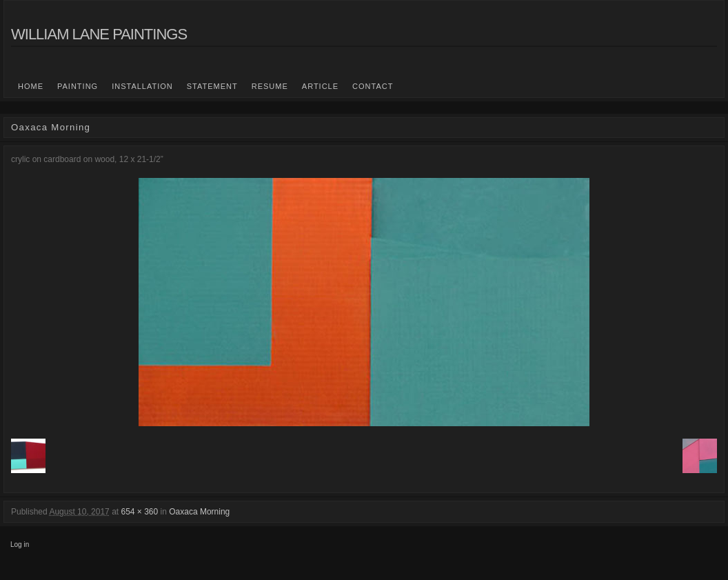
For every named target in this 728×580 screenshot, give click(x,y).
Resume (270, 86)
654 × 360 (139, 512)
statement (212, 86)
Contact (373, 86)
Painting (78, 86)
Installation (142, 86)
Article (320, 86)
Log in (20, 544)
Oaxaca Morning (199, 512)
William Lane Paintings (99, 34)
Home (31, 86)
